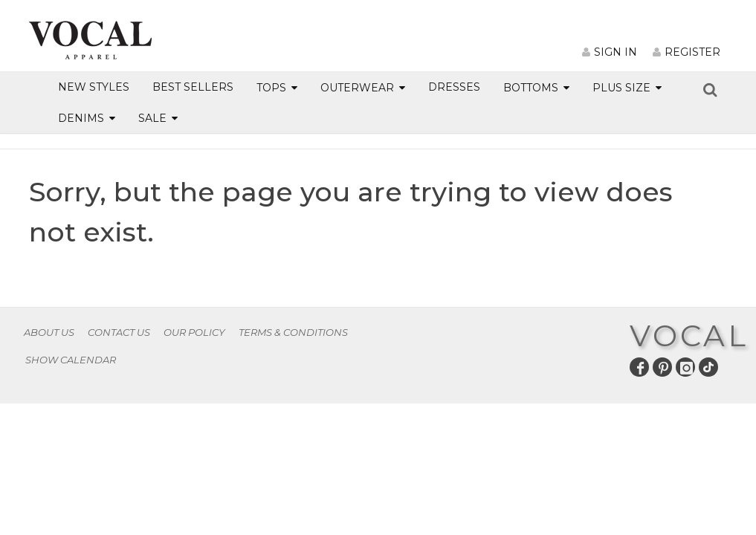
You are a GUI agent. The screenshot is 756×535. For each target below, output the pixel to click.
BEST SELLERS (193, 87)
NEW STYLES (94, 87)
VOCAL (689, 335)
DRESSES (454, 87)
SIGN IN (610, 52)
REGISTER (686, 52)
